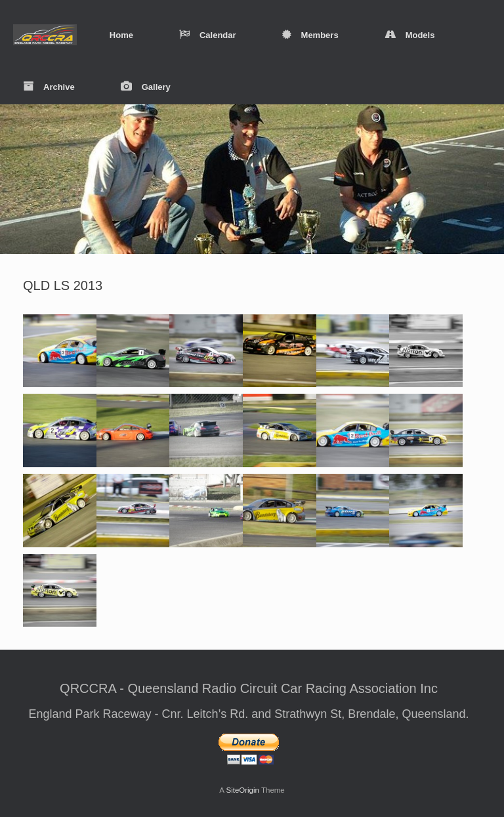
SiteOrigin (242, 790)
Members (310, 35)
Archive (49, 87)
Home (121, 35)
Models (410, 35)
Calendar (208, 35)
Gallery (146, 87)
